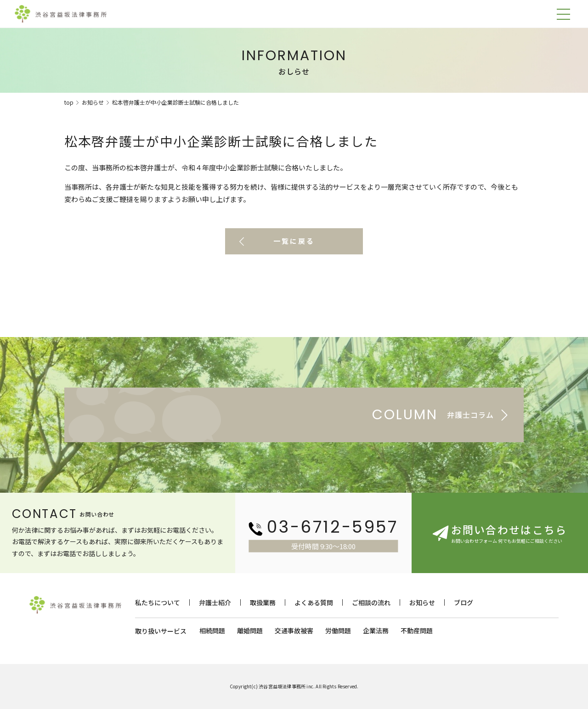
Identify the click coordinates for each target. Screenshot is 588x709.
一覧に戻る (294, 241)
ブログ (464, 602)
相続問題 (212, 630)
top (69, 102)
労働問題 (338, 630)
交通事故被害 (294, 630)
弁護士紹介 (215, 602)
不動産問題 (417, 630)
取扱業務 (263, 602)
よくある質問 (314, 602)
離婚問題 (250, 630)
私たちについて (158, 602)
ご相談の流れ (371, 602)
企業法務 (376, 630)
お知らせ (93, 102)
